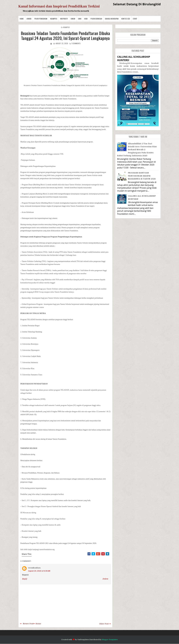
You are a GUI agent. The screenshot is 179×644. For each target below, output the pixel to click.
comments (76, 43)
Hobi (86, 19)
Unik (80, 19)
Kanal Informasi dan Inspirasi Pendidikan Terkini (59, 6)
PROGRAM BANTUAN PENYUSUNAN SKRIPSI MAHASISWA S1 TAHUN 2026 (142, 176)
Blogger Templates (110, 640)
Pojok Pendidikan (41, 19)
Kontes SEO (126, 19)
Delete (105, 579)
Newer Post (28, 624)
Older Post (104, 624)
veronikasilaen (34, 568)
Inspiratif (64, 19)
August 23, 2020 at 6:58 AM (39, 571)
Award (29, 19)
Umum (73, 19)
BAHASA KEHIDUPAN (112, 19)
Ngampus (54, 19)
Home (22, 19)
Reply (25, 579)
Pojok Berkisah (96, 19)
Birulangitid (25, 96)
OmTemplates (83, 640)
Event (135, 19)
